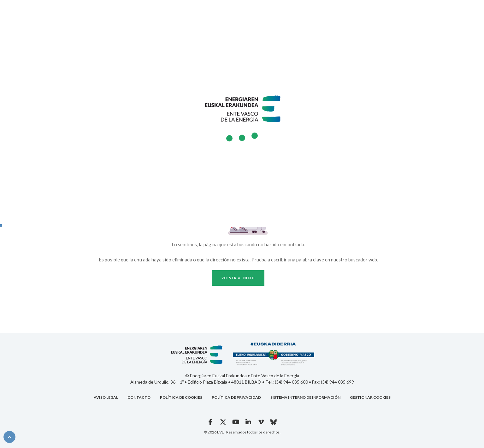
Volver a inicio (238, 278)
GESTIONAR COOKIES (370, 397)
